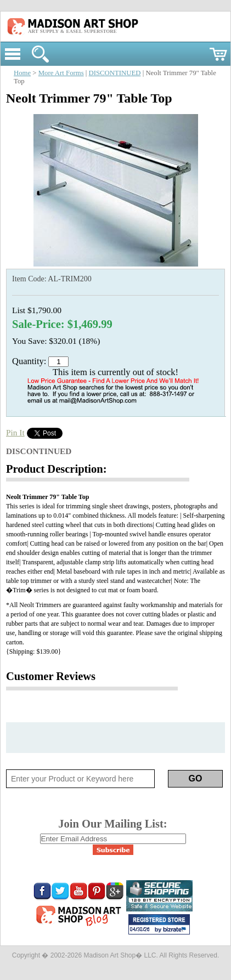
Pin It (15, 432)
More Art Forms (61, 73)
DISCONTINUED (115, 73)
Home (22, 73)
